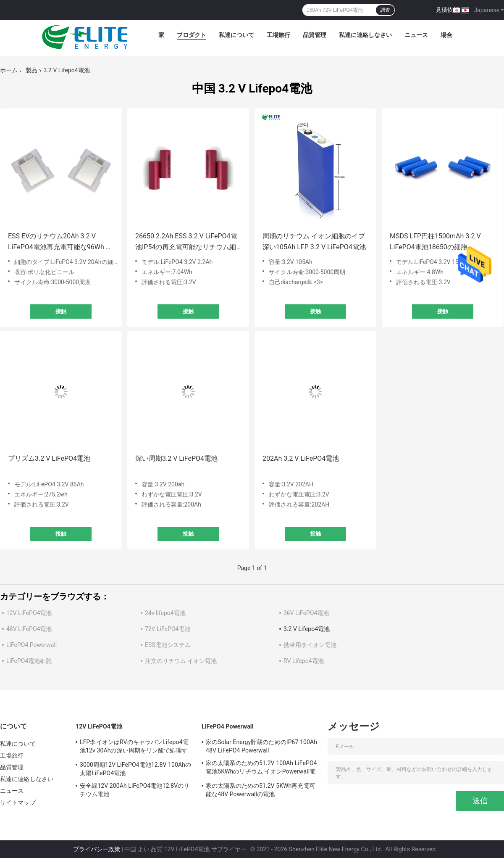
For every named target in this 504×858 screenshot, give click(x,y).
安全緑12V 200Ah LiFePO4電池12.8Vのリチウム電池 (135, 790)
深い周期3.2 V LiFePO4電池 (176, 458)
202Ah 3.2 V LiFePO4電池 (301, 458)
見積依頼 (447, 10)
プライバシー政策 (97, 849)
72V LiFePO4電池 (168, 629)
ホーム (9, 70)
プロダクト (192, 35)
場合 (446, 35)
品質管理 (315, 35)
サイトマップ (18, 803)
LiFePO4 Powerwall (31, 645)
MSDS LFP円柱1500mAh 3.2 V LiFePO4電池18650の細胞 (435, 242)
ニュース (416, 35)
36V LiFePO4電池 (306, 613)
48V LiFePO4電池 (29, 629)
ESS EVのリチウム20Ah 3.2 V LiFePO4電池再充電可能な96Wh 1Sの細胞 (61, 242)
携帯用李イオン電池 (310, 645)
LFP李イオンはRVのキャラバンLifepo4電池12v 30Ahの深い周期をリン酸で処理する (134, 747)
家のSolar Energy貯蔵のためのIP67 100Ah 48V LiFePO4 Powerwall (261, 746)
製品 (31, 70)
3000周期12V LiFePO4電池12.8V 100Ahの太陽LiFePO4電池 (135, 769)
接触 (61, 311)
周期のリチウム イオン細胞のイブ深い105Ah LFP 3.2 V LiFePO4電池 (314, 242)
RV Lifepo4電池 (304, 661)
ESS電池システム (168, 645)
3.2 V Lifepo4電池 (307, 629)
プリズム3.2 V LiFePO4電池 (49, 458)
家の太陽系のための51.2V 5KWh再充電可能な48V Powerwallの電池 (261, 790)
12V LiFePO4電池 (29, 613)
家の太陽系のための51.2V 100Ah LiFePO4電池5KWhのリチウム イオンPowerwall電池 (261, 768)
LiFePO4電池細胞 (29, 661)
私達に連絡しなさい (365, 35)
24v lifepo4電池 (165, 613)
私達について (236, 35)
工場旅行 (278, 35)
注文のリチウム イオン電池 (181, 661)
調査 (385, 10)
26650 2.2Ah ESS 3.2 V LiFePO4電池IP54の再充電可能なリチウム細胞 (186, 242)
